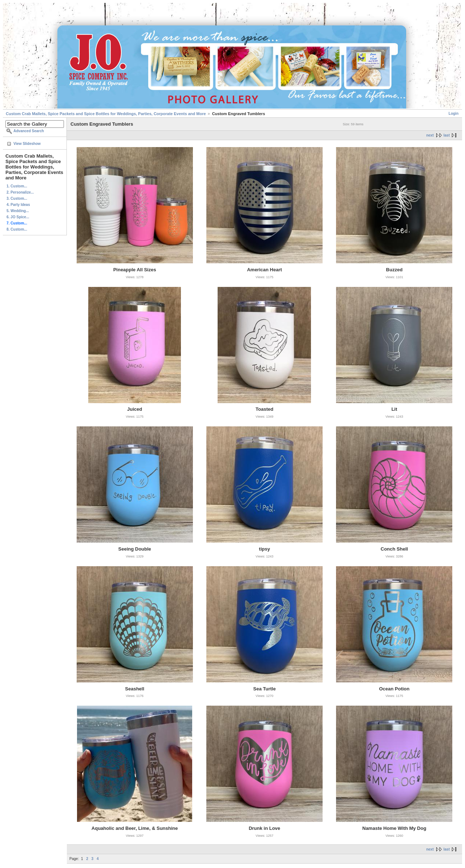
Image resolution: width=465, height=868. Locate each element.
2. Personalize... (20, 192)
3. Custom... (17, 198)
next (430, 135)
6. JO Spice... (18, 217)
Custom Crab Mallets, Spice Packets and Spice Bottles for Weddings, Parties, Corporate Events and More (106, 114)
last (447, 135)
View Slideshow (27, 144)
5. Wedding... (18, 211)
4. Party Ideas (18, 205)
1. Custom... (17, 186)
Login (454, 113)
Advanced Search (29, 131)
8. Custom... (17, 229)
